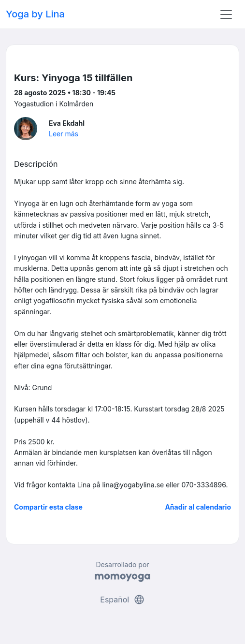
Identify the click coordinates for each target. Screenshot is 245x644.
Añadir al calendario (198, 507)
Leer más (64, 134)
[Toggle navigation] (226, 15)
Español (122, 600)
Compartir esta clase (48, 507)
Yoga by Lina (35, 14)
